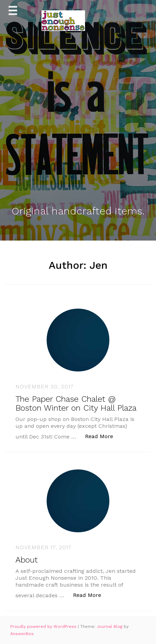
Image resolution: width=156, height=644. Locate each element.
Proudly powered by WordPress (44, 626)
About (27, 560)
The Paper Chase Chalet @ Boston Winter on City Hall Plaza (76, 403)
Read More (103, 436)
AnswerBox (22, 634)
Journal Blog (110, 626)
